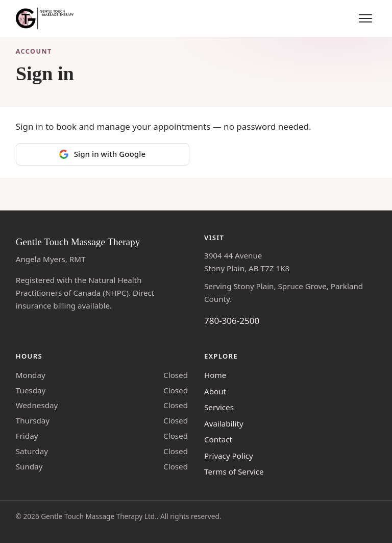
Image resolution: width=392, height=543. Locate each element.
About (215, 391)
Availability (224, 423)
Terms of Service (234, 471)
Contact (218, 439)
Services (219, 407)
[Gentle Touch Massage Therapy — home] (46, 18)
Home (215, 375)
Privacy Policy (229, 456)
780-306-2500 (232, 321)
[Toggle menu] (365, 18)
